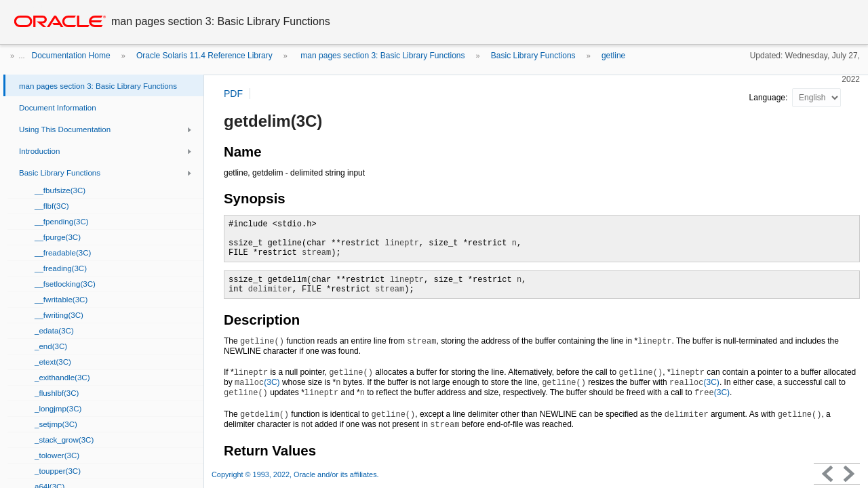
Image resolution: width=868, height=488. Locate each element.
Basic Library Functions (533, 56)
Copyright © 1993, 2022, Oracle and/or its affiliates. (296, 474)
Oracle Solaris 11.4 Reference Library (204, 56)
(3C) (257, 382)
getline (613, 56)
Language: (770, 98)
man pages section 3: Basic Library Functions (381, 56)
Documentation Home (71, 56)
